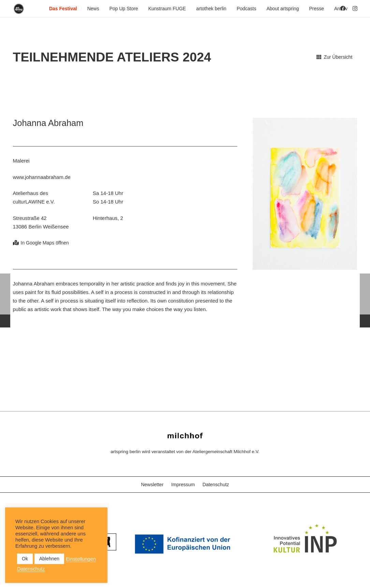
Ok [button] (25, 559)
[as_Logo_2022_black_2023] (19, 9)
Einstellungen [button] (81, 559)
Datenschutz (216, 485)
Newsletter (152, 485)
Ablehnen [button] (49, 559)
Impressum (183, 485)
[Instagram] (355, 9)
